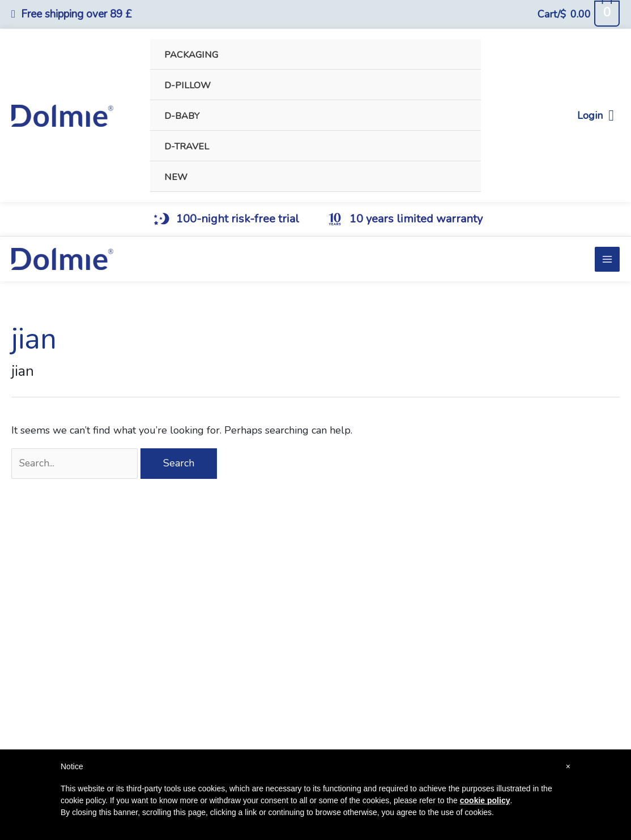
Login (596, 116)
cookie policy (485, 800)
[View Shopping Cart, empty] (578, 14)
